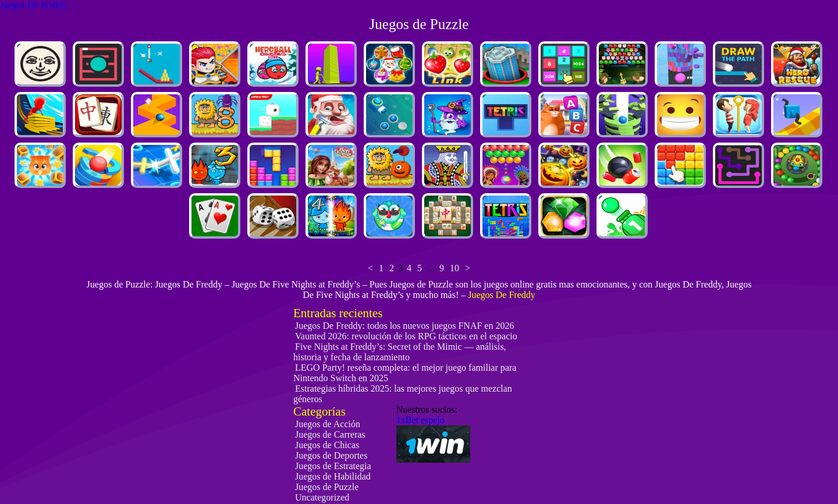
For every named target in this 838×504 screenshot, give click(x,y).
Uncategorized (322, 497)
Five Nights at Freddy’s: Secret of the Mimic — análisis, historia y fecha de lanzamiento (400, 352)
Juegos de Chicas (327, 445)
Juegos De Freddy (34, 5)
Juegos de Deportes (331, 455)
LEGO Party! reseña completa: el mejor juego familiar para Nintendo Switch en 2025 (405, 373)
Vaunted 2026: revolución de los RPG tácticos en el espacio (406, 336)
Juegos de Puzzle (327, 487)
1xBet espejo (420, 420)
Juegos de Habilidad (333, 476)
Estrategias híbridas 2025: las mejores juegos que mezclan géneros (403, 394)
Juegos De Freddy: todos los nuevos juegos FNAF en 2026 (404, 326)
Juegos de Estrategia (333, 466)
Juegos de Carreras (330, 434)
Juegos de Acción (328, 424)
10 (454, 268)
